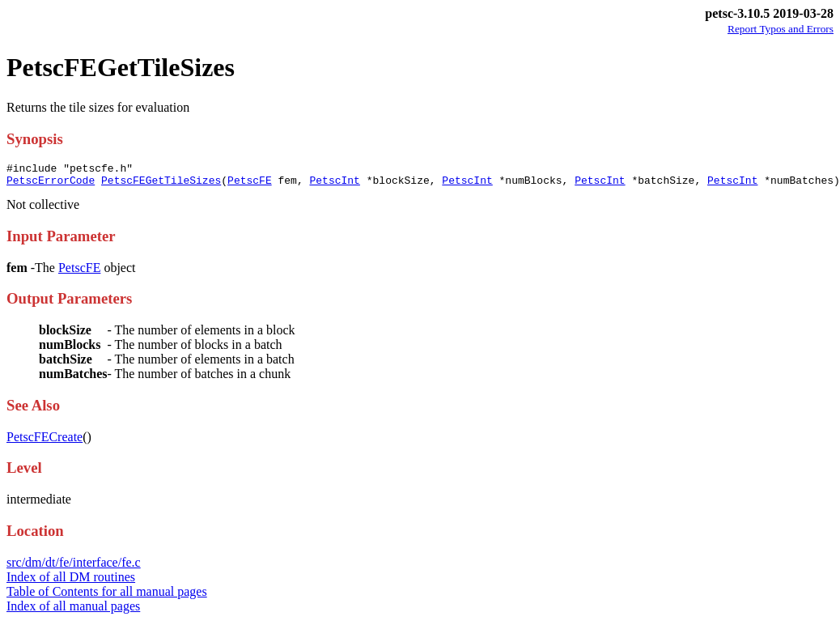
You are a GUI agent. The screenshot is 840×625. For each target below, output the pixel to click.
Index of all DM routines (71, 582)
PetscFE (250, 185)
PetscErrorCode (51, 185)
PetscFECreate (45, 442)
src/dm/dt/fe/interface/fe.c (74, 567)
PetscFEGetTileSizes (161, 185)
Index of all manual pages (73, 611)
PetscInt (334, 185)
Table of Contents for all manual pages (107, 596)
